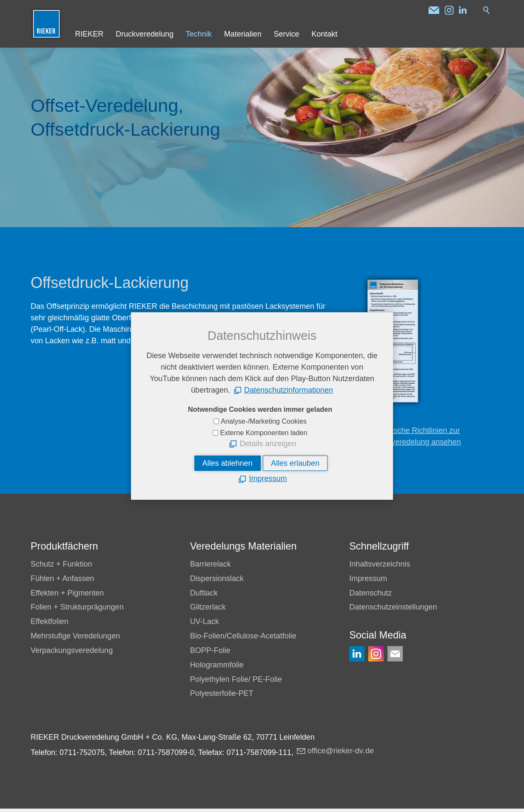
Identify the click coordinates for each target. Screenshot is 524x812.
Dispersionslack (217, 578)
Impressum (368, 578)
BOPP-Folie (210, 650)
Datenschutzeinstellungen (393, 607)
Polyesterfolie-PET (222, 693)
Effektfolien (50, 621)
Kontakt (324, 34)
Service (286, 34)
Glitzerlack (208, 607)
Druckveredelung (145, 34)
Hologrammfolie (217, 665)
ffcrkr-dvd (341, 751)
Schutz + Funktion (61, 564)
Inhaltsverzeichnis (380, 564)
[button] (434, 10)
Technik (199, 34)
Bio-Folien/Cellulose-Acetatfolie (243, 636)
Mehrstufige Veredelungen (75, 636)
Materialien (243, 34)
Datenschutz (370, 593)
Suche (487, 10)
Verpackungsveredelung (72, 650)
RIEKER (89, 34)
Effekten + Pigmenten (67, 593)
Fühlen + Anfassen (63, 578)
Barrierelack (211, 564)
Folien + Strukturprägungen (77, 607)
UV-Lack (205, 621)
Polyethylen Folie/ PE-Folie (236, 679)
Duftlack (204, 593)
